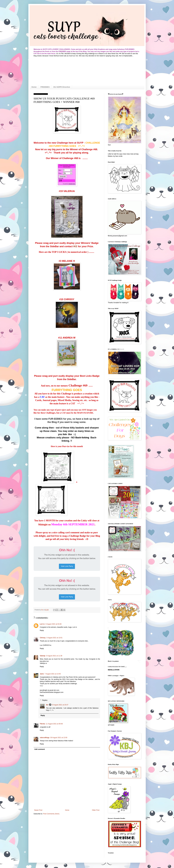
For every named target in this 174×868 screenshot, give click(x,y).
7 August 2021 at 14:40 (53, 674)
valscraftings (45, 738)
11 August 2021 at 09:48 (54, 724)
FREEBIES (45, 87)
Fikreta (42, 724)
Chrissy (43, 638)
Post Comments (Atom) (51, 814)
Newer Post (38, 810)
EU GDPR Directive (62, 87)
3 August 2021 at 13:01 (54, 638)
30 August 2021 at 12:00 (59, 738)
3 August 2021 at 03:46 (53, 624)
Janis (42, 674)
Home (34, 87)
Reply (42, 630)
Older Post (96, 810)
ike (47, 705)
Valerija (43, 656)
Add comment (40, 749)
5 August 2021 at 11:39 (54, 656)
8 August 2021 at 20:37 (60, 705)
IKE (75, 246)
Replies (45, 700)
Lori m (42, 624)
